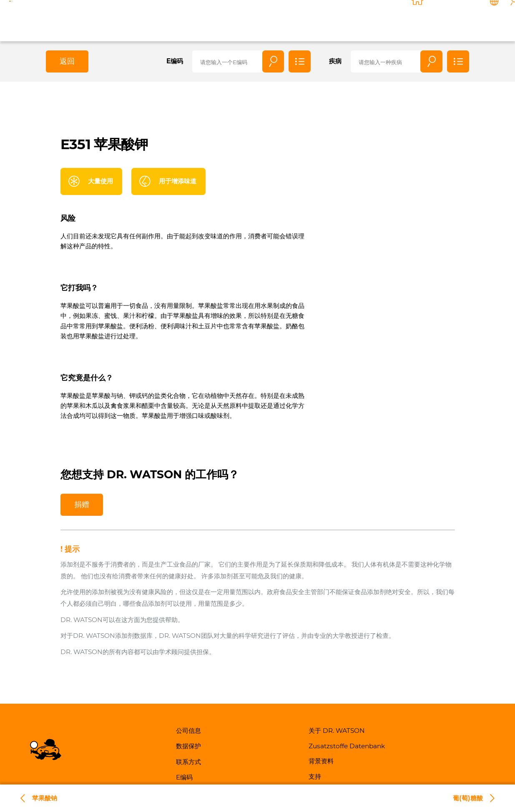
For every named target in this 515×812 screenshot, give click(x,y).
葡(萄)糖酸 (468, 798)
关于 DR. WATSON (325, 19)
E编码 (175, 61)
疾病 (335, 61)
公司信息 (188, 731)
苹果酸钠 (45, 798)
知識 (369, 19)
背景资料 (397, 19)
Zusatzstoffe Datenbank (347, 746)
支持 (425, 19)
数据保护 (188, 746)
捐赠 (82, 504)
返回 (67, 61)
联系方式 (453, 19)
